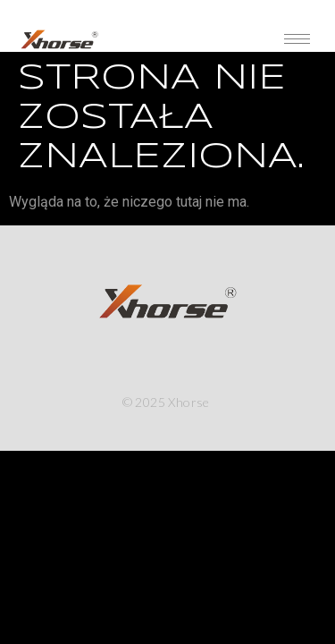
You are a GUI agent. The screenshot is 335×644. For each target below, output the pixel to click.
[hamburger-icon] (297, 39)
